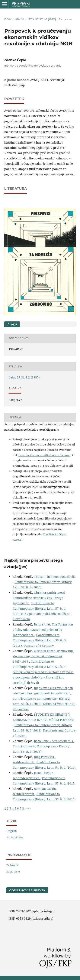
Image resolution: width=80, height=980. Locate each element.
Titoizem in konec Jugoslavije (55, 577)
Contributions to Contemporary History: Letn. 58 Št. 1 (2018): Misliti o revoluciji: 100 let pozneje (44, 704)
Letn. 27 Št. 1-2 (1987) (41, 19)
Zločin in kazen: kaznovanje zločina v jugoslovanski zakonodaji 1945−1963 (43, 656)
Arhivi (19, 19)
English (12, 831)
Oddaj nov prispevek (27, 890)
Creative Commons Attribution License (44, 455)
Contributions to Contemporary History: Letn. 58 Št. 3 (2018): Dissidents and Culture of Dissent (44, 730)
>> (29, 808)
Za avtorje (13, 871)
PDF (14, 324)
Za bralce (12, 865)
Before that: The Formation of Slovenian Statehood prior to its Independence (43, 630)
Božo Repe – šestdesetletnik (54, 741)
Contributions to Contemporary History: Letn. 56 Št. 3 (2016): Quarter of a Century (39, 640)
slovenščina (15, 837)
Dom (8, 19)
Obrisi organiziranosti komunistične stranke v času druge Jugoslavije (39, 598)
